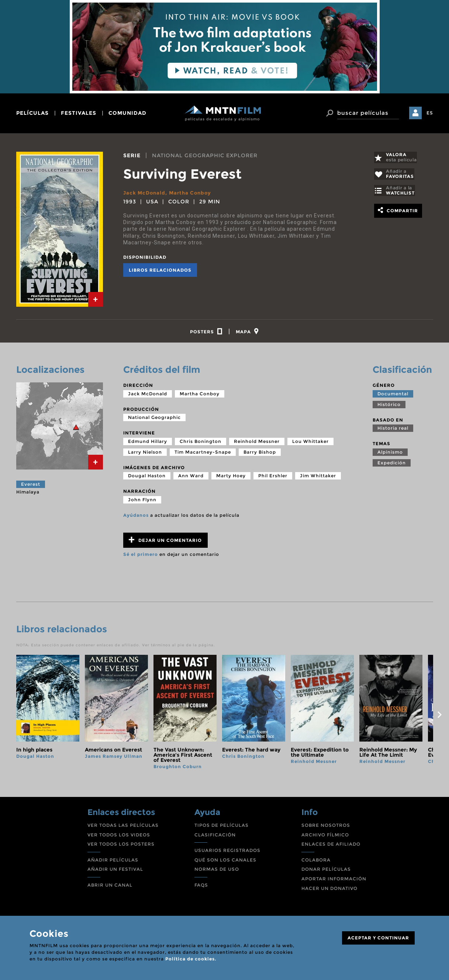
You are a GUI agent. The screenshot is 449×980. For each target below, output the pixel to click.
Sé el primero (141, 556)
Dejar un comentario (165, 542)
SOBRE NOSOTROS (326, 827)
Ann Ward (191, 478)
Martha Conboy (194, 193)
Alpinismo (390, 454)
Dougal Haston (147, 478)
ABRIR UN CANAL (110, 887)
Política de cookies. (191, 959)
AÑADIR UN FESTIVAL (115, 871)
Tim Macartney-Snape (203, 454)
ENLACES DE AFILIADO (331, 846)
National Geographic (154, 419)
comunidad (127, 113)
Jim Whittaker (318, 478)
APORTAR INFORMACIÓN (334, 881)
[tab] (96, 299)
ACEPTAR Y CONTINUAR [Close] (378, 938)
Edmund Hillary (148, 443)
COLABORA (316, 862)
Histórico (389, 406)
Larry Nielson (145, 454)
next (440, 717)
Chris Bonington (201, 443)
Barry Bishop (260, 454)
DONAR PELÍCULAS (326, 871)
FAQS (201, 887)
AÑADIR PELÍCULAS (113, 862)
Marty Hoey (231, 478)
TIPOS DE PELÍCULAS (222, 827)
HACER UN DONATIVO (329, 890)
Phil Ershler (273, 478)
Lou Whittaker (310, 443)
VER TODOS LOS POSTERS (121, 846)
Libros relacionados (160, 270)
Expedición (392, 465)
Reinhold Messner (257, 443)
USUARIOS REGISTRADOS (227, 852)
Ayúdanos (136, 517)
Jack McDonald (145, 193)
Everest (31, 486)
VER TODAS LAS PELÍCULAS (123, 827)
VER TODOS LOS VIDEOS (119, 837)
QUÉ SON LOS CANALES (225, 862)
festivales (79, 113)
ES (430, 113)
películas (32, 113)
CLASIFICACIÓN (215, 837)
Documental (393, 396)
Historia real (393, 430)
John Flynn (142, 502)
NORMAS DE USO (217, 871)
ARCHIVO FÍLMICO (325, 837)
